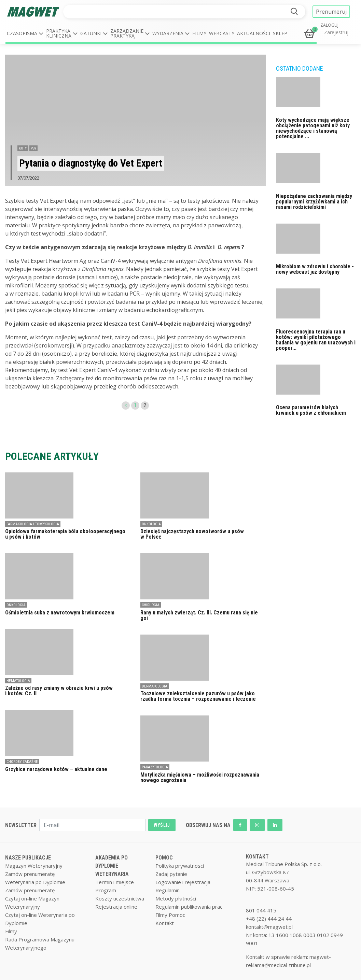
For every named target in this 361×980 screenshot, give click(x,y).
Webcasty (222, 33)
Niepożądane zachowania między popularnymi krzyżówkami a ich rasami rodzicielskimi (314, 202)
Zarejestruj (336, 32)
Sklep (280, 33)
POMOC (164, 858)
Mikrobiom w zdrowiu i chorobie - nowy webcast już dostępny (315, 269)
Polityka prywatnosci (180, 866)
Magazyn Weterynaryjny (34, 866)
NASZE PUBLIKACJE (28, 858)
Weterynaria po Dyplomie (35, 882)
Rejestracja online (116, 907)
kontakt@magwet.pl (269, 927)
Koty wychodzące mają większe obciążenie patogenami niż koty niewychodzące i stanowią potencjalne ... (313, 128)
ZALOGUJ (329, 25)
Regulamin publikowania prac (189, 907)
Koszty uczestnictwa (120, 898)
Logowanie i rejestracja (183, 882)
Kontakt (165, 923)
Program (106, 890)
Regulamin (168, 890)
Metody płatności (176, 898)
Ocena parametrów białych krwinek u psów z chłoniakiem (311, 410)
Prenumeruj (331, 12)
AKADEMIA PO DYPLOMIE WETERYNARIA (112, 866)
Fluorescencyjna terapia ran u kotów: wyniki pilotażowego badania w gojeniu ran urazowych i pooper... (316, 340)
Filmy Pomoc (170, 915)
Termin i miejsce (115, 882)
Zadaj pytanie (171, 874)
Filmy (199, 33)
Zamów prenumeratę (30, 874)
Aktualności (254, 33)
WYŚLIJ (162, 825)
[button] (25, 33)
